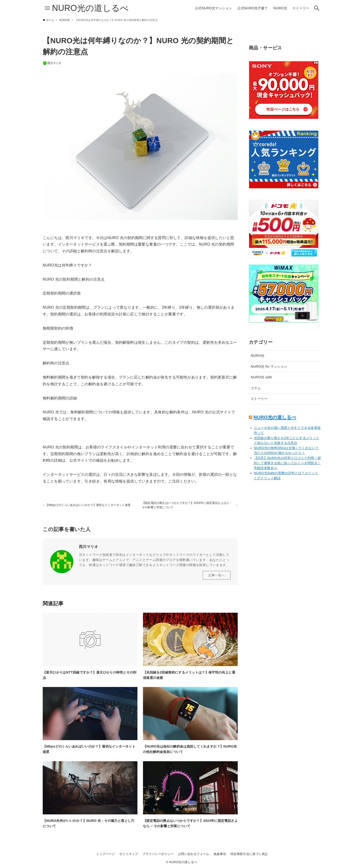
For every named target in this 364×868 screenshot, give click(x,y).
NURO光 (257, 356)
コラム (256, 388)
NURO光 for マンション (269, 366)
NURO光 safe (261, 377)
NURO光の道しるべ (90, 8)
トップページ (105, 854)
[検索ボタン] (317, 8)
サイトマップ (129, 854)
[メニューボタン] (47, 8)
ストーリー (259, 399)
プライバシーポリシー (158, 854)
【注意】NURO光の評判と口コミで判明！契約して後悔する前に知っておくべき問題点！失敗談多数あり (288, 463)
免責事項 (220, 854)
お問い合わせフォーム (194, 854)
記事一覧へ (217, 577)
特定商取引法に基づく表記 (249, 854)
